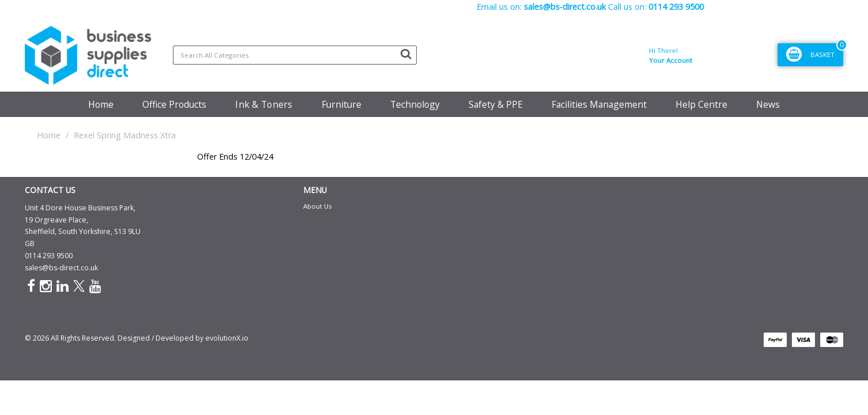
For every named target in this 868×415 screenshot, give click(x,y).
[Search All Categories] (295, 55)
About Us (318, 206)
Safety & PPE (496, 104)
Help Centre (701, 104)
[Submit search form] (406, 54)
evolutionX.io (227, 338)
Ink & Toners (264, 104)
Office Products (174, 104)
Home (101, 104)
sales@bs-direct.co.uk (61, 268)
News (768, 104)
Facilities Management (599, 104)
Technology (415, 104)
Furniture (341, 104)
